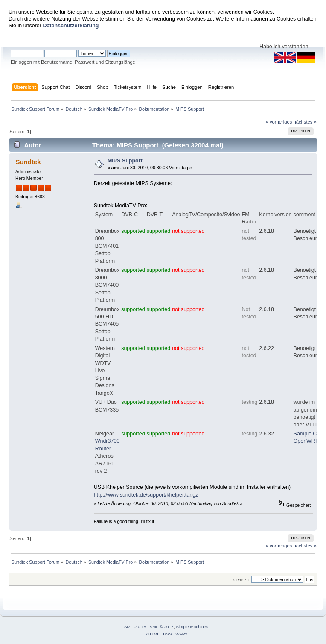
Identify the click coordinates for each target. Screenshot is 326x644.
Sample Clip (308, 434)
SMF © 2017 (162, 627)
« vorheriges (279, 122)
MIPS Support (125, 161)
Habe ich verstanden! (285, 47)
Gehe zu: (242, 580)
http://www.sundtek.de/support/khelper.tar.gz (146, 495)
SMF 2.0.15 (135, 627)
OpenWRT (306, 441)
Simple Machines (192, 627)
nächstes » (305, 122)
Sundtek (28, 162)
